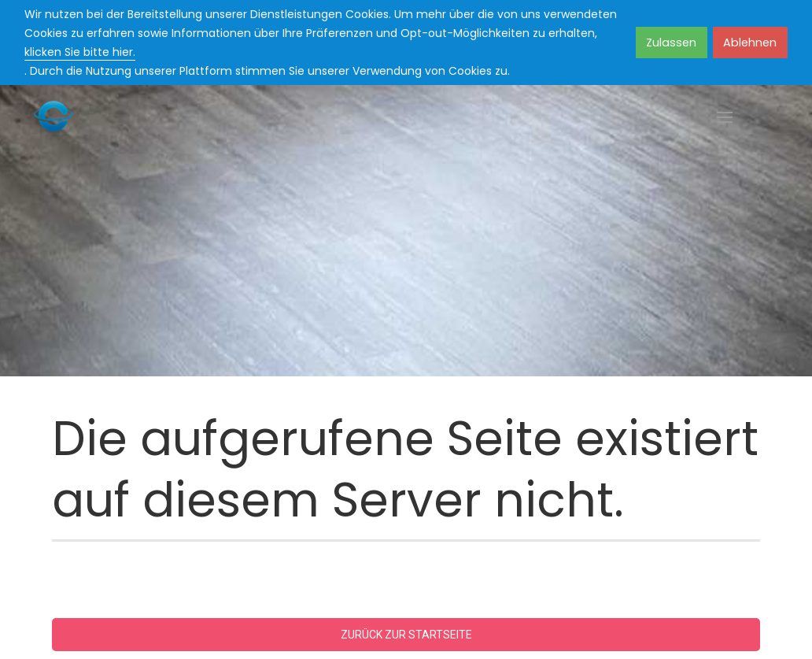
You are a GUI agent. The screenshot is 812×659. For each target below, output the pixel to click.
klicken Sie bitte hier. (80, 52)
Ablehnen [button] (750, 43)
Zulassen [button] (671, 43)
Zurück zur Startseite (406, 635)
